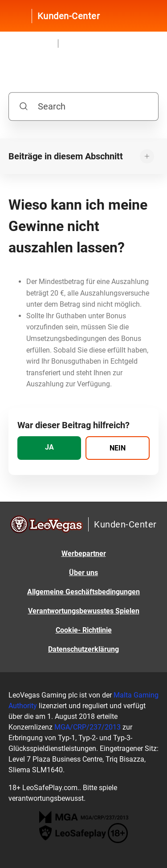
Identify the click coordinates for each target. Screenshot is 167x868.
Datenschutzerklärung (83, 649)
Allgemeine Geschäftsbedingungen (83, 592)
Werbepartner (84, 554)
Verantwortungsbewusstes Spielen (84, 611)
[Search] (84, 107)
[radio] (49, 448)
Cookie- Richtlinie (84, 630)
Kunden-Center (69, 16)
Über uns (83, 573)
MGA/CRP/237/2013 (88, 727)
